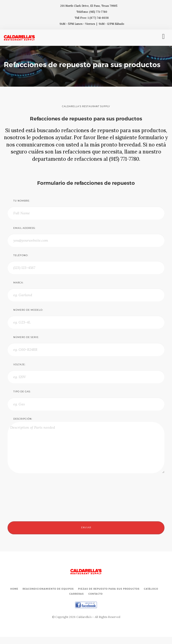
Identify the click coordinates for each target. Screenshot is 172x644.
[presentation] (46, 518)
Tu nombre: (22, 201)
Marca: (18, 283)
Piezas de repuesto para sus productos (109, 589)
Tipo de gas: (22, 392)
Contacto (96, 594)
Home (14, 589)
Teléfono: (21, 255)
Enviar (86, 528)
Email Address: (24, 228)
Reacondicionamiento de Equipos (48, 589)
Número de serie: (26, 337)
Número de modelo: (28, 310)
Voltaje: (19, 365)
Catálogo (151, 589)
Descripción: (23, 419)
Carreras (77, 594)
